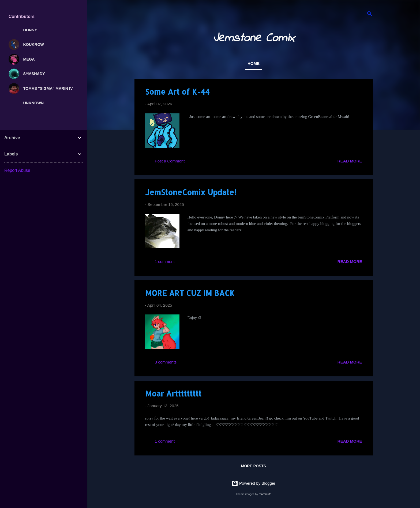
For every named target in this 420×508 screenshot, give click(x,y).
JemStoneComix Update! (191, 192)
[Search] (370, 15)
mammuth (265, 494)
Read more (350, 161)
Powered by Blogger (254, 483)
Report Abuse (17, 170)
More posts (254, 466)
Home (254, 63)
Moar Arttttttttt (173, 394)
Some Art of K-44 (177, 92)
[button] (359, 91)
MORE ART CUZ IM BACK (190, 293)
